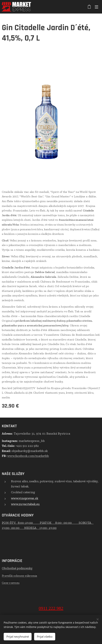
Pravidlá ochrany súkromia (19, 576)
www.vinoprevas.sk (25, 498)
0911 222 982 (51, 608)
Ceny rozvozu (11, 583)
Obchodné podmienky (17, 568)
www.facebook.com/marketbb (28, 456)
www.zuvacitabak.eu (25, 504)
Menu (96, 7)
